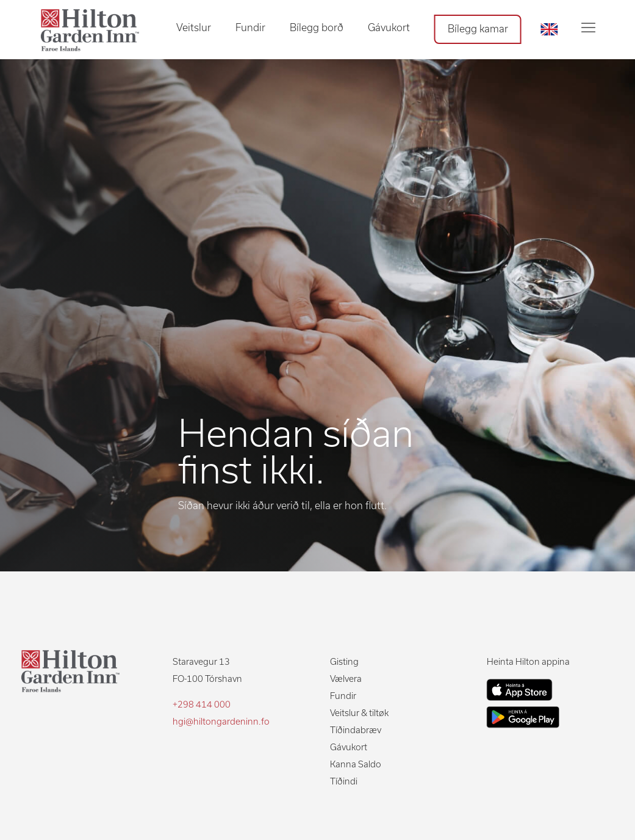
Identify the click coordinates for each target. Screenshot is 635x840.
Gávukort (389, 27)
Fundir (250, 27)
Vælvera (346, 679)
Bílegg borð (317, 27)
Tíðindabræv (356, 730)
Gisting (344, 662)
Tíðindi (344, 781)
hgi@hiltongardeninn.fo (221, 722)
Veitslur (194, 27)
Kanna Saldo (356, 764)
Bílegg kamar (478, 29)
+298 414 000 (202, 704)
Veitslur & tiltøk (359, 713)
